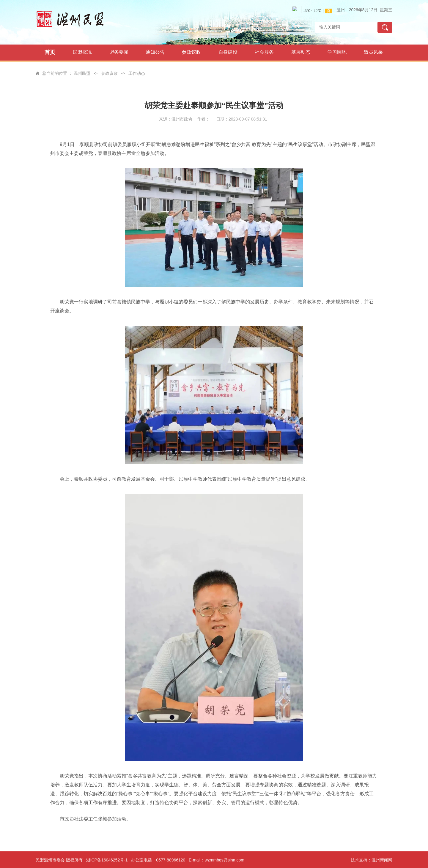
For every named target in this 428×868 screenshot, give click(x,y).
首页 (50, 52)
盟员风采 (373, 52)
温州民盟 (82, 73)
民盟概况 (82, 52)
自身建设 (228, 52)
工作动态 (137, 73)
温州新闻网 (382, 860)
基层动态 (301, 52)
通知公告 (155, 52)
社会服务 (264, 52)
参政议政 (191, 52)
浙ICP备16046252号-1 (107, 860)
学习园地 (337, 52)
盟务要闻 (119, 52)
